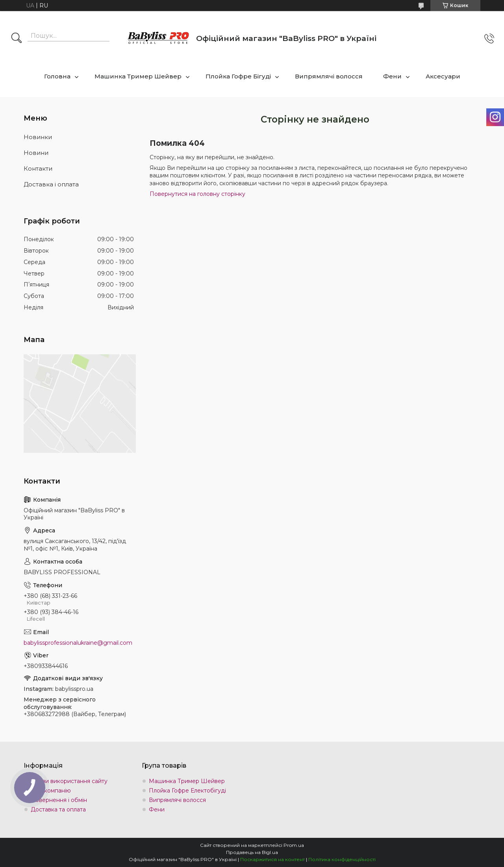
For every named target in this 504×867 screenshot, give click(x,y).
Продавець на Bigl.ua (252, 852)
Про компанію (51, 791)
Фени (392, 76)
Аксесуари (443, 76)
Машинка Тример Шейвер (138, 76)
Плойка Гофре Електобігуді (187, 791)
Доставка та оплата (58, 809)
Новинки (38, 137)
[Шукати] (17, 39)
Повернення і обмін (59, 800)
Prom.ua (294, 845)
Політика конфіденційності (342, 859)
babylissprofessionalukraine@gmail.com (78, 643)
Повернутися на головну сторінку (197, 194)
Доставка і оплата (51, 184)
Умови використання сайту (69, 781)
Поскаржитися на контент (272, 859)
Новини (36, 153)
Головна (57, 76)
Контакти (38, 168)
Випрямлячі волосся (329, 76)
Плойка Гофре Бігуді (238, 76)
